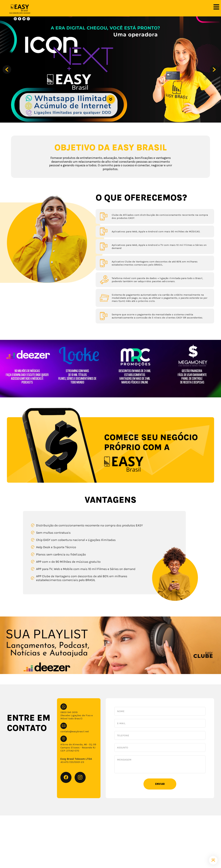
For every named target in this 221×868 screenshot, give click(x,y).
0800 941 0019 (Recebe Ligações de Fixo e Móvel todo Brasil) (77, 715)
